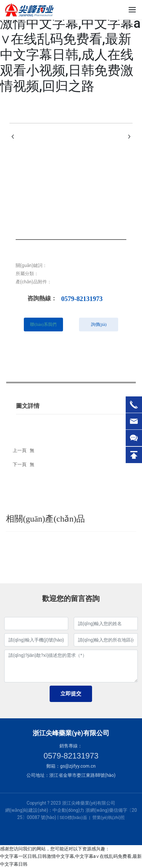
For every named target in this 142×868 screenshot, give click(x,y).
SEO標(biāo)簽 (73, 818)
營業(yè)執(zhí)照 (109, 818)
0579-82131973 (82, 299)
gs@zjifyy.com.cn (78, 766)
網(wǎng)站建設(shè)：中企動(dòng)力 (45, 810)
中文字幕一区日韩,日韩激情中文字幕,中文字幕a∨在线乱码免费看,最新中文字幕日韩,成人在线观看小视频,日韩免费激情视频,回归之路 (70, 47)
